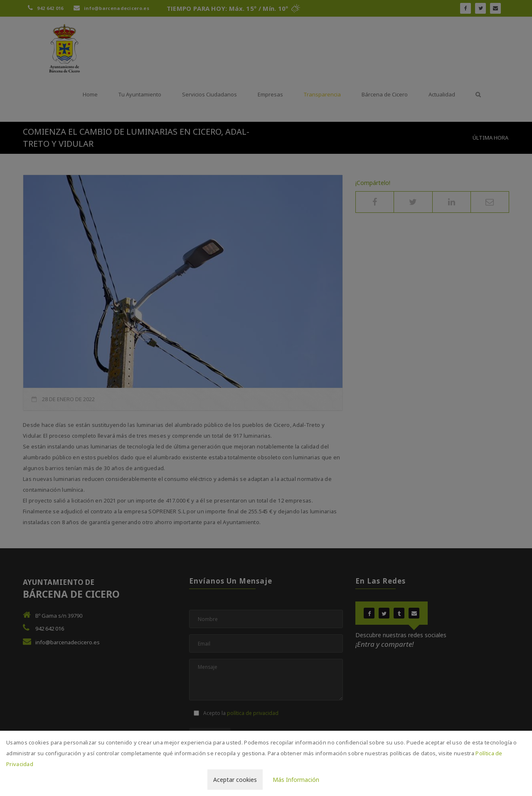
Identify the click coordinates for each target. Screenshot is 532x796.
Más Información (296, 780)
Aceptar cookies (235, 780)
